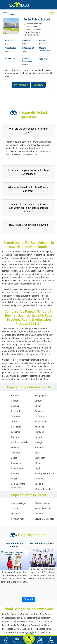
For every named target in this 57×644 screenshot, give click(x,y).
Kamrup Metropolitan (45, 473)
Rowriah (39, 514)
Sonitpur (15, 448)
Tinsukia (39, 448)
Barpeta (15, 396)
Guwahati (16, 453)
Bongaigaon (41, 396)
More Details (21, 85)
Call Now (38, 85)
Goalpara (39, 411)
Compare (12, 14)
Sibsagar (39, 442)
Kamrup (15, 473)
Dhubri (38, 406)
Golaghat (16, 416)
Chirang (39, 463)
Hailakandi (40, 416)
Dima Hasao (17, 468)
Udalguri (39, 484)
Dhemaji (15, 406)
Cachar (15, 401)
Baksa (14, 458)
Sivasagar (40, 479)
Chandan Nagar (19, 503)
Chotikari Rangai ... (44, 503)
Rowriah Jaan (18, 519)
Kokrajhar (39, 427)
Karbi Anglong (41, 422)
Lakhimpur (16, 432)
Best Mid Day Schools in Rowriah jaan (26, 625)
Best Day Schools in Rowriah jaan (18, 614)
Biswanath (40, 458)
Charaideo (16, 463)
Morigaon (39, 432)
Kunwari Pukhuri (43, 508)
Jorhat (14, 422)
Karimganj (16, 427)
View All (29, 599)
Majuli (14, 479)
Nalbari (38, 437)
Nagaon (15, 437)
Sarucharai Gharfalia (45, 519)
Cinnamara (16, 508)
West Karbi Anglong (44, 489)
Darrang (39, 401)
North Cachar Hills (20, 442)
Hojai (37, 468)
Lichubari (16, 514)
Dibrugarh (16, 411)
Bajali (37, 453)
